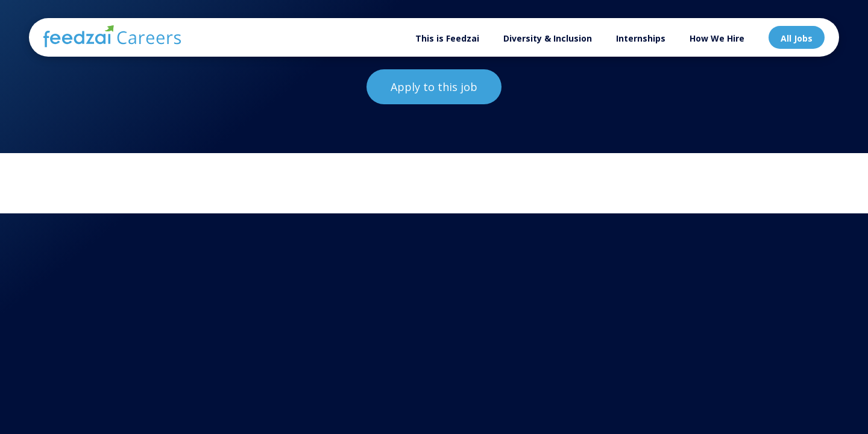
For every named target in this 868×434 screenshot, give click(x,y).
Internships (641, 38)
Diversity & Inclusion (548, 38)
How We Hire (717, 38)
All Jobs (797, 38)
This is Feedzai (447, 38)
